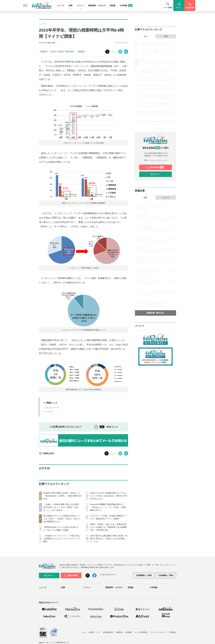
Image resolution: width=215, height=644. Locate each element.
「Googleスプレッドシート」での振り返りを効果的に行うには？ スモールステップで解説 (62, 539)
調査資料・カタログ (97, 5)
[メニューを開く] (25, 5)
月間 (166, 36)
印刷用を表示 (47, 453)
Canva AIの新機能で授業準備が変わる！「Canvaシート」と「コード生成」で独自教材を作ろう (108, 507)
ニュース (61, 5)
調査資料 (44, 52)
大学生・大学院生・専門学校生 (62, 52)
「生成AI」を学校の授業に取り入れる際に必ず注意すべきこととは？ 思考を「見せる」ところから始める (61, 507)
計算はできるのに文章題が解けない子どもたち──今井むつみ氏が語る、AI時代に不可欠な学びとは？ (109, 496)
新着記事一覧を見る (155, 313)
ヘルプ (84, 632)
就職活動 (81, 52)
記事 (70, 6)
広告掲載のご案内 (166, 575)
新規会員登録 (155, 167)
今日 (145, 36)
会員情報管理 (108, 632)
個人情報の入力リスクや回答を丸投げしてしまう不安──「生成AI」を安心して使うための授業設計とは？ (62, 519)
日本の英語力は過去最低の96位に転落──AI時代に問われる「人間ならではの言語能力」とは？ (109, 539)
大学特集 (126, 5)
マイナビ (49, 412)
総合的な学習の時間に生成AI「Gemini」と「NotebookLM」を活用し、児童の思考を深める (62, 496)
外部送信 (173, 632)
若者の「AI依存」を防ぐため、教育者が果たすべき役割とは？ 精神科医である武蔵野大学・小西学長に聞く (108, 527)
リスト (114, 52)
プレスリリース (52, 408)
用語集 (113, 5)
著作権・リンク (95, 632)
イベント (80, 6)
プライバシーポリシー (159, 632)
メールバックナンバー (155, 160)
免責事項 (119, 632)
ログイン (155, 174)
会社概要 (128, 632)
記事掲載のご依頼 (144, 575)
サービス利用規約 (141, 632)
